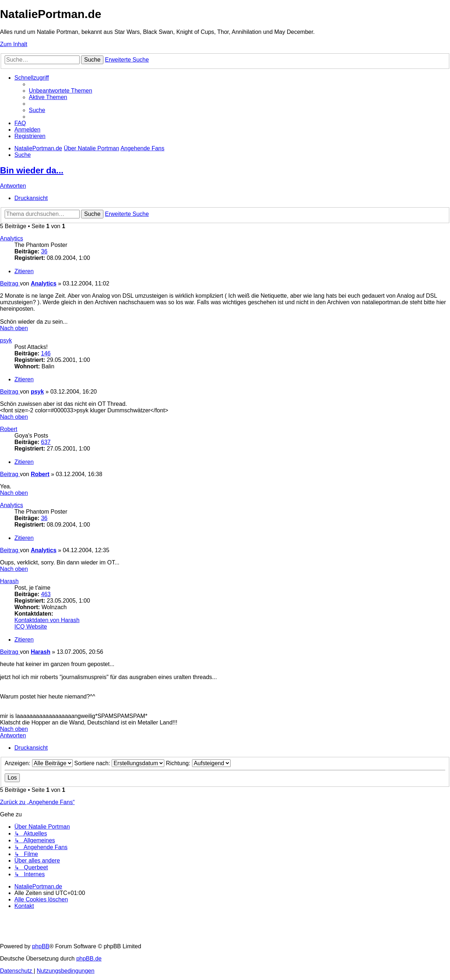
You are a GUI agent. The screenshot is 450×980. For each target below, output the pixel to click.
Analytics (12, 238)
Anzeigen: (39, 763)
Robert (9, 429)
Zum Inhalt (14, 44)
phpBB (41, 946)
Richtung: (198, 763)
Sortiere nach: (119, 763)
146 (46, 353)
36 (44, 251)
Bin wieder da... (32, 170)
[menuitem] (61, 91)
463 (46, 594)
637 (46, 442)
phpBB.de (89, 959)
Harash (9, 581)
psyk (6, 340)
